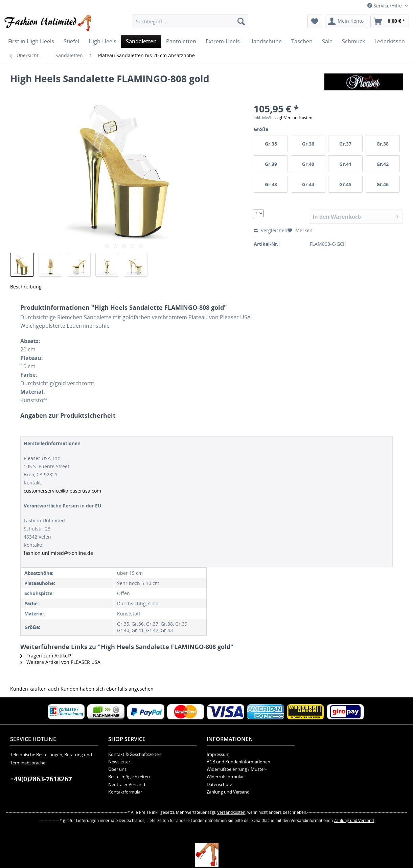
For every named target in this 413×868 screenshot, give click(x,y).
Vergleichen (271, 230)
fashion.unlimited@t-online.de (58, 553)
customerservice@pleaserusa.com (62, 491)
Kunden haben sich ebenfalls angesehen (107, 689)
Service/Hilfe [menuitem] (385, 6)
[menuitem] (190, 21)
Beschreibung (26, 287)
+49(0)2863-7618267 (41, 779)
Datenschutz (219, 784)
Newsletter (119, 762)
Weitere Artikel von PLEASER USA (60, 662)
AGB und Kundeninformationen (238, 762)
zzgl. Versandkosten (293, 118)
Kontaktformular (125, 792)
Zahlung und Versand (228, 792)
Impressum (218, 754)
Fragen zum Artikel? (46, 656)
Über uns (117, 769)
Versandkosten (231, 812)
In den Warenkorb (355, 216)
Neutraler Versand (127, 784)
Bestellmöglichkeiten (129, 777)
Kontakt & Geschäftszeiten (135, 754)
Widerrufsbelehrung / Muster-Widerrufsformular (237, 773)
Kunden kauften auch (35, 689)
